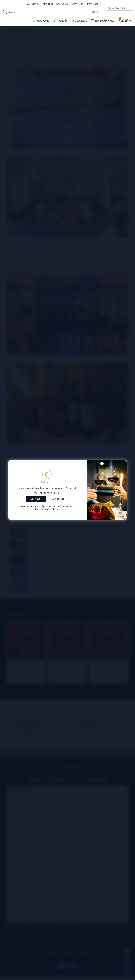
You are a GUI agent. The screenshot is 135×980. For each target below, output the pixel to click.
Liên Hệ (94, 12)
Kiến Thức (48, 4)
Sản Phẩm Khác (102, 21)
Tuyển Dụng (92, 4)
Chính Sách (77, 4)
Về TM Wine (33, 4)
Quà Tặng (79, 21)
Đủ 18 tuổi (36, 499)
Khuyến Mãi (62, 4)
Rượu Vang (40, 21)
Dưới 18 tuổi (58, 499)
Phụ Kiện (60, 21)
